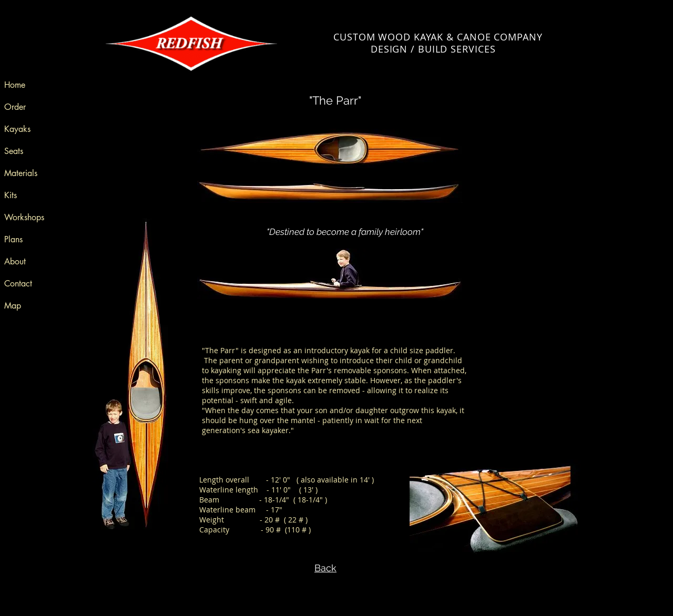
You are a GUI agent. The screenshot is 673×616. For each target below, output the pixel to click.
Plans (13, 239)
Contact (18, 284)
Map (13, 306)
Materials (21, 173)
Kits (11, 195)
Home (15, 85)
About (15, 261)
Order (15, 107)
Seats (14, 151)
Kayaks (17, 129)
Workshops (24, 217)
